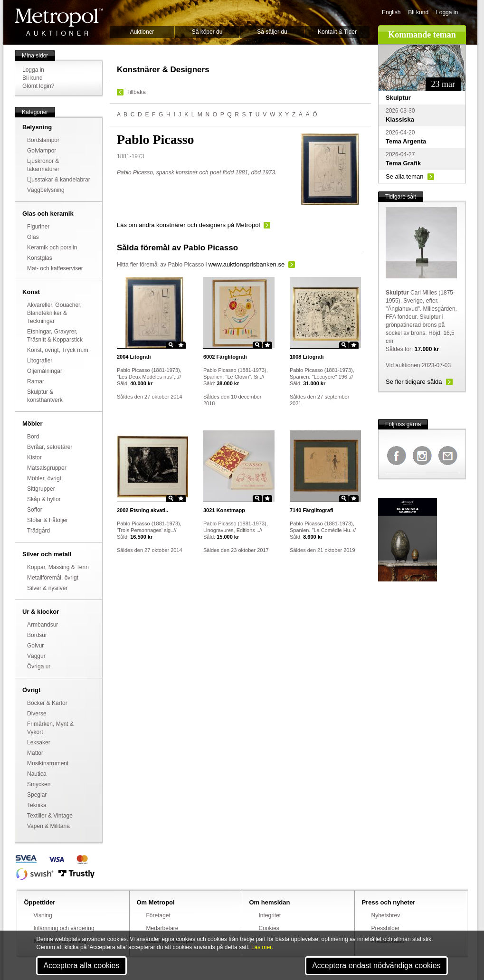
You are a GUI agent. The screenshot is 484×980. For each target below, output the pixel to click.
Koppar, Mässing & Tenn (58, 567)
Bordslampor (43, 140)
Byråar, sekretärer (50, 447)
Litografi (134, 357)
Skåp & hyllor (44, 499)
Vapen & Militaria (48, 826)
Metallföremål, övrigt (53, 578)
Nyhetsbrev (386, 915)
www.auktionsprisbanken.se (247, 264)
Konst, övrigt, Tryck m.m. (58, 350)
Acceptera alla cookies (81, 966)
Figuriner (38, 227)
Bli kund (418, 12)
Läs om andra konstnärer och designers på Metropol (188, 225)
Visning (43, 915)
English (391, 12)
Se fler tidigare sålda (414, 382)
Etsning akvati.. (142, 510)
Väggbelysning (46, 190)
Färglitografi (225, 357)
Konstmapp (224, 510)
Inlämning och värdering (64, 928)
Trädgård (38, 531)
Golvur (35, 646)
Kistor (34, 457)
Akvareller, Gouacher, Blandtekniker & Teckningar (54, 313)
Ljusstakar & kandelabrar (59, 180)
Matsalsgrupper (47, 468)
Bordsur (37, 635)
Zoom (171, 345)
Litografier (40, 361)
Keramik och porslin (52, 247)
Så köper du (207, 32)
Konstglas (40, 258)
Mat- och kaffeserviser (55, 268)
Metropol (59, 22)
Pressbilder (386, 928)
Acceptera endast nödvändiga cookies (376, 966)
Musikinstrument (48, 763)
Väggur (36, 656)
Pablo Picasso (186, 265)
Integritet (270, 915)
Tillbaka (136, 92)
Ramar (36, 381)
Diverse (37, 714)
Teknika (37, 805)
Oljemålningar (45, 371)
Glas (33, 237)
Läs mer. (262, 947)
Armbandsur (43, 625)
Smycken (39, 784)
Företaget (158, 915)
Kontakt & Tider (337, 32)
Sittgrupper (41, 489)
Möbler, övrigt (44, 478)
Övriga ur (39, 666)
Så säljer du (272, 32)
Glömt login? (38, 86)
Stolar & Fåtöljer (47, 520)
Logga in (447, 12)
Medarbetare (162, 928)
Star (181, 345)
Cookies (269, 928)
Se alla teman (405, 176)
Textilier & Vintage (50, 816)
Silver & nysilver (47, 588)
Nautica (37, 774)
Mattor (35, 753)
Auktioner (142, 32)
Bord (33, 437)
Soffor (35, 510)
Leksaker (39, 742)
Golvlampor (42, 151)
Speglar (37, 795)
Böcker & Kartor (47, 703)
